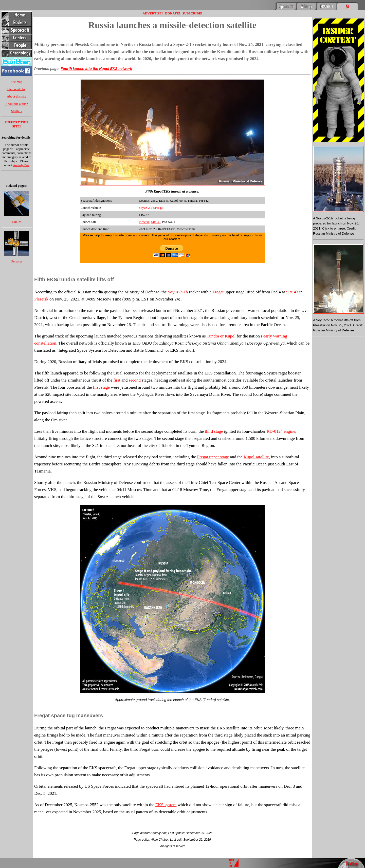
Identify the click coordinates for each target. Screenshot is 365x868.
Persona (16, 261)
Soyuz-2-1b (146, 208)
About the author (16, 104)
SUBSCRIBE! (192, 13)
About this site (16, 96)
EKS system (166, 805)
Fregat (159, 208)
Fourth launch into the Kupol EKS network (96, 69)
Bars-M (16, 222)
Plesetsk (144, 222)
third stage (214, 431)
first (117, 380)
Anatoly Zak (21, 165)
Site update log (16, 89)
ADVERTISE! (153, 13)
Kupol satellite (256, 457)
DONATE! (172, 13)
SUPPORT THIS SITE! (16, 124)
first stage (102, 387)
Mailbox (16, 111)
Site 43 (156, 222)
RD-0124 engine (281, 431)
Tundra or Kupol (221, 336)
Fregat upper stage (213, 457)
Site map (16, 82)
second (135, 380)
